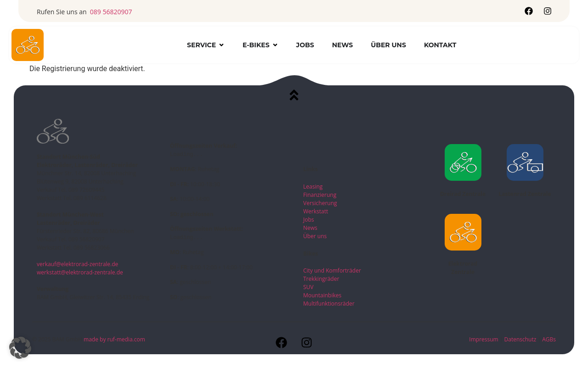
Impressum (483, 339)
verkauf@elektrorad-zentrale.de (77, 264)
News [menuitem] (343, 45)
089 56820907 (111, 12)
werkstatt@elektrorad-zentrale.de (80, 272)
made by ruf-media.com (115, 339)
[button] (221, 45)
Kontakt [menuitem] (440, 45)
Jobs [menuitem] (305, 45)
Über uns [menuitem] (388, 45)
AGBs (549, 339)
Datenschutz (521, 339)
